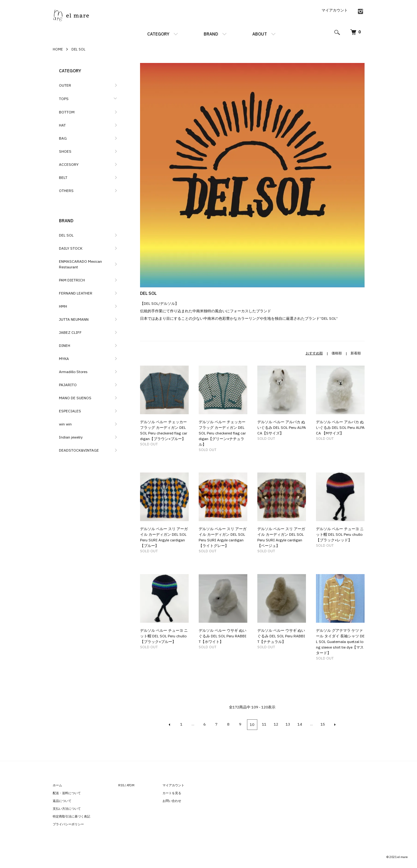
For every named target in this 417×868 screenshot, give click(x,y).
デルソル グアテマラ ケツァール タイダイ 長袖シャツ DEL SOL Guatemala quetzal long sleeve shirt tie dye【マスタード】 (340, 642)
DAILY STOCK (71, 248)
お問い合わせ (172, 800)
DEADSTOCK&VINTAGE (79, 450)
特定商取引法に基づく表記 (71, 816)
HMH (63, 306)
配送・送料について (67, 792)
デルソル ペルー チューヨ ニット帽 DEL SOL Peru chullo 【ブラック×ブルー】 (164, 636)
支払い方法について (67, 808)
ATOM (131, 785)
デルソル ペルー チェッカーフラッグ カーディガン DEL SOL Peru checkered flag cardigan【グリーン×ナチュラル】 (222, 433)
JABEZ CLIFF (70, 332)
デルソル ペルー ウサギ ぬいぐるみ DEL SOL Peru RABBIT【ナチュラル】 (281, 636)
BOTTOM (67, 112)
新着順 (356, 353)
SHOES (65, 151)
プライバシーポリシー (68, 824)
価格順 (337, 353)
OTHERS (66, 191)
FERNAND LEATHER (76, 293)
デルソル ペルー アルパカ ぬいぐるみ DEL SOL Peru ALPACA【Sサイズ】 (282, 427)
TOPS (64, 99)
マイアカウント (335, 10)
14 (300, 724)
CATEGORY (158, 34)
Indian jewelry (71, 437)
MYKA (64, 359)
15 (323, 724)
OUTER (65, 85)
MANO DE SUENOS (75, 398)
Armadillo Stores (73, 372)
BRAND (211, 34)
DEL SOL (78, 49)
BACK (170, 724)
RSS (121, 785)
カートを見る (172, 792)
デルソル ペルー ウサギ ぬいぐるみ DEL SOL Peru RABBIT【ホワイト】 (223, 636)
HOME (58, 49)
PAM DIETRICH (72, 280)
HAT (62, 125)
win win (65, 424)
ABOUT (260, 34)
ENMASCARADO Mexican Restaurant (80, 264)
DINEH (65, 345)
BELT (63, 177)
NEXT (335, 724)
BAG (63, 138)
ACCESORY (69, 164)
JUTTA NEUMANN (74, 319)
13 (288, 724)
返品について (62, 800)
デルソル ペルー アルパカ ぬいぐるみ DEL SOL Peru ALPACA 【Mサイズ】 (340, 427)
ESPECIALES (70, 411)
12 (276, 724)
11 (264, 724)
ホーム (57, 785)
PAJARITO (68, 385)
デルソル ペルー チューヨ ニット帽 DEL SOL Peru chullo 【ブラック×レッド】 (340, 534)
